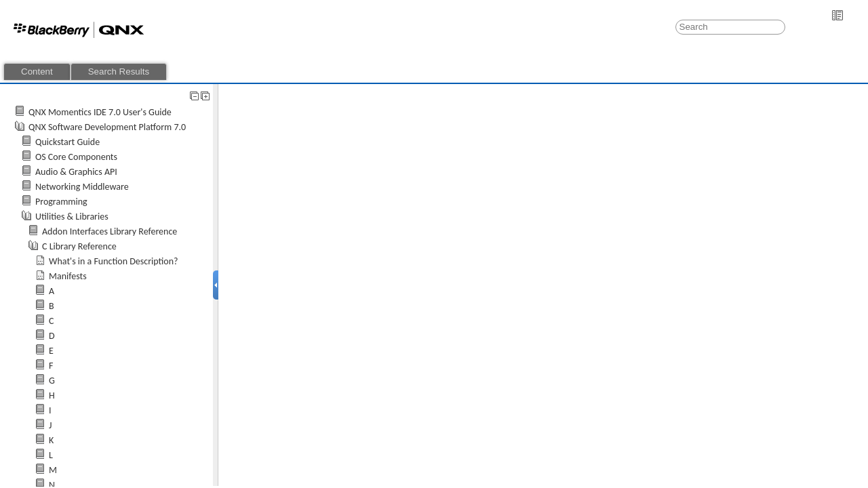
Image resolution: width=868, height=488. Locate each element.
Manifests (68, 276)
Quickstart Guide (67, 142)
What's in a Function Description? (114, 261)
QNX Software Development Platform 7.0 (107, 127)
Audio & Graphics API (76, 172)
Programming (61, 202)
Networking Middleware (82, 187)
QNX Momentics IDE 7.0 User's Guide (100, 112)
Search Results (119, 72)
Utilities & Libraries (72, 217)
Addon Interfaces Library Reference (110, 231)
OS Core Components (76, 157)
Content (37, 72)
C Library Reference (79, 246)
